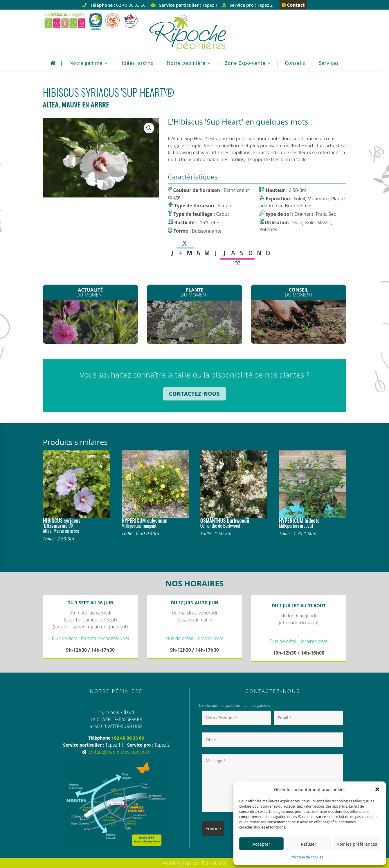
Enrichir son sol (299, 321)
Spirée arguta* (194, 322)
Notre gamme (86, 64)
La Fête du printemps (90, 323)
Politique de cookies (307, 857)
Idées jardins (138, 64)
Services (329, 64)
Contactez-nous (194, 394)
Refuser (309, 844)
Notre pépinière (186, 64)
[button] (377, 789)
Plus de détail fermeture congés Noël (90, 638)
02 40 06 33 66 (129, 738)
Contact (293, 5)
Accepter (261, 844)
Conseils (295, 64)
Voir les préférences (357, 844)
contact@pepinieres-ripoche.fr (119, 752)
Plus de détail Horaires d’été (195, 638)
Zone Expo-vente (245, 64)
